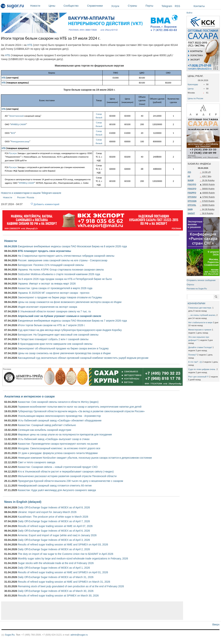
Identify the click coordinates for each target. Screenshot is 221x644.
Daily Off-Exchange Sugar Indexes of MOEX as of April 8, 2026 (54, 507)
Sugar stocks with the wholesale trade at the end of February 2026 (56, 563)
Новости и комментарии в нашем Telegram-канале (31, 193)
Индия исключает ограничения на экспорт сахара (48, 307)
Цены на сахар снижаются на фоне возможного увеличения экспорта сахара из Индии (70, 302)
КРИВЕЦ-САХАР (18, 124)
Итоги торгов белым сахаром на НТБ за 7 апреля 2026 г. (51, 325)
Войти (189, 13)
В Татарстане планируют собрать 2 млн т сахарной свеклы (53, 339)
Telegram (167, 6)
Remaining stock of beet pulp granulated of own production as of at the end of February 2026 (71, 586)
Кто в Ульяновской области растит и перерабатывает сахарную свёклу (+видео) (66, 472)
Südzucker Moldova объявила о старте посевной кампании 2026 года (59, 274)
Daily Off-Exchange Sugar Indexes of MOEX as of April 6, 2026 (54, 531)
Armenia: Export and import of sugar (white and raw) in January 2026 (57, 535)
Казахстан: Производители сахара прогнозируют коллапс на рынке (58, 444)
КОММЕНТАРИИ (196, 303)
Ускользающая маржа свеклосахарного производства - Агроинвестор (59, 416)
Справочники (98, 6)
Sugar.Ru (10, 635)
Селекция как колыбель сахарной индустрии (44, 430)
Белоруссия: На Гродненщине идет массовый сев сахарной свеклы (58, 335)
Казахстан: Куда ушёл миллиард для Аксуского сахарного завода (57, 490)
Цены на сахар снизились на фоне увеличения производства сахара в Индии (64, 353)
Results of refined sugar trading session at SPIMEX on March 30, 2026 (58, 596)
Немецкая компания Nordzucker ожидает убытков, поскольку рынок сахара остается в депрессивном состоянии (85, 458)
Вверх (216, 624)
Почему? (192, 355)
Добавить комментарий (47, 204)
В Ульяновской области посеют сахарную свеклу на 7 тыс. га (54, 311)
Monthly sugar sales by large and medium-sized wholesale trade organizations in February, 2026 (73, 559)
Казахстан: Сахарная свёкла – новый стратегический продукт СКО (58, 467)
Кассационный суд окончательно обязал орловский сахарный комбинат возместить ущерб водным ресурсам (83, 358)
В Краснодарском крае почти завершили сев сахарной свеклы (55, 344)
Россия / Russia (26, 197)
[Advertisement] (92, 611)
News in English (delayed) (23, 502)
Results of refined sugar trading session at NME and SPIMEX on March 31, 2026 (64, 582)
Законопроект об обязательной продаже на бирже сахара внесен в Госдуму (63, 348)
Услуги (115, 6)
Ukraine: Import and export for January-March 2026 (47, 512)
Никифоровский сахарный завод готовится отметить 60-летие (55, 486)
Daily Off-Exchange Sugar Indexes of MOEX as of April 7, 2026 (54, 521)
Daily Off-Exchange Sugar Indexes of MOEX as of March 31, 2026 (56, 577)
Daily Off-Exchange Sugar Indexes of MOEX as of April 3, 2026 (54, 540)
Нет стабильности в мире (200, 322)
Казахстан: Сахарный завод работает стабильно (47, 425)
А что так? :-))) (195, 362)
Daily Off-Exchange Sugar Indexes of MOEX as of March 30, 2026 (56, 591)
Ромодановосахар (20, 141)
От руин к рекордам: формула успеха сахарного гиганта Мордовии (58, 453)
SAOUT (191, 213)
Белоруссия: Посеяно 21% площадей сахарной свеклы (51, 265)
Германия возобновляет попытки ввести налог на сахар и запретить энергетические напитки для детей (80, 407)
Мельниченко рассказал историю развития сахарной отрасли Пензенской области (67, 476)
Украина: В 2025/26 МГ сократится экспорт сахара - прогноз (54, 293)
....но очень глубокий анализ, (202, 315)
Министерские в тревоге (200, 330)
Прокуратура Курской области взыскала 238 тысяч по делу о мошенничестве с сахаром (70, 481)
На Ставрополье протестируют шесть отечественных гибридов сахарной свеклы (66, 256)
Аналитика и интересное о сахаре (29, 396)
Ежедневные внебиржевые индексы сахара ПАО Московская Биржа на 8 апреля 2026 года (72, 246)
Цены (55, 6)
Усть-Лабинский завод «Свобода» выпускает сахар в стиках (54, 439)
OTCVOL (192, 205)
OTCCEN (192, 201)
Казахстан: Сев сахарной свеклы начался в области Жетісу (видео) (58, 402)
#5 (189, 176)
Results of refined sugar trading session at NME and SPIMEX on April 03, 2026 (63, 544)
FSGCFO (192, 189)
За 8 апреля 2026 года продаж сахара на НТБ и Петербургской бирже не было (65, 279)
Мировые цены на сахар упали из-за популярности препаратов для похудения (65, 434)
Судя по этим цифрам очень (202, 369)
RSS (177, 6)
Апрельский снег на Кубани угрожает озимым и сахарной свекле (60, 316)
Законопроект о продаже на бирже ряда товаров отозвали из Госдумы (60, 297)
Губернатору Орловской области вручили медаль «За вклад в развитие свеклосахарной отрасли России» (81, 411)
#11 (189, 172)
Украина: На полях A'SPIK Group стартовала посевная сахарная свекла (61, 270)
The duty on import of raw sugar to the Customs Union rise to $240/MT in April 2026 (66, 554)
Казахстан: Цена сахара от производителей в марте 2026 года (55, 288)
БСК (13, 133)
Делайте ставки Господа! (200, 347)
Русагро (13, 153)
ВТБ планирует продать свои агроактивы (44, 251)
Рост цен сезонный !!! (198, 377)
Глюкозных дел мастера (200, 308)
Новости (38, 6)
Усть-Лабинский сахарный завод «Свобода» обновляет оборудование (60, 420)
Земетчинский (16, 116)
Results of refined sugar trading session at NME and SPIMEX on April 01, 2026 (63, 572)
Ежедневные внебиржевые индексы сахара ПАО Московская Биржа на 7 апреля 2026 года (72, 321)
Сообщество (74, 6)
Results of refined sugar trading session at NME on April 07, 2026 (55, 526)
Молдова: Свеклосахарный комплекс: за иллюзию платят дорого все (59, 448)
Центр (191, 89)
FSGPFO (192, 193)
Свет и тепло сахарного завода (36, 462)
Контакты (199, 6)
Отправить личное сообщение (201, 280)
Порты (153, 6)
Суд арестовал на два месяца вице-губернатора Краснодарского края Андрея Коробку (70, 330)
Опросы (190, 285)
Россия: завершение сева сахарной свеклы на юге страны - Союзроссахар (63, 260)
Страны (136, 6)
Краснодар (193, 84)
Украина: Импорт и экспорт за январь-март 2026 (47, 284)
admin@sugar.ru (79, 635)
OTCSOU (192, 197)
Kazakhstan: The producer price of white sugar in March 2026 (53, 517)
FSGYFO (192, 184)
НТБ (30, 45)
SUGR (191, 180)
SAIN (190, 209)
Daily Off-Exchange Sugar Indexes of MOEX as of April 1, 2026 (54, 568)
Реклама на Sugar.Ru (197, 289)
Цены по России (195, 98)
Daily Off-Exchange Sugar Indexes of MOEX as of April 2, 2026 (54, 549)
